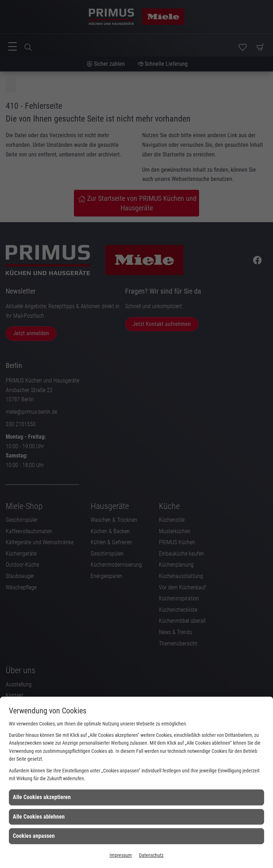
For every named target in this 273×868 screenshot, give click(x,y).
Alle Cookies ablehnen (39, 817)
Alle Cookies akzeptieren (42, 797)
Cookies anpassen (34, 836)
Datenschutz (151, 855)
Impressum (121, 855)
